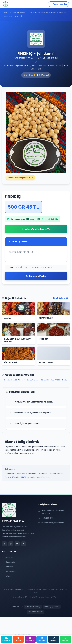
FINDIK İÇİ (18, 267)
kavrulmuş (35, 267)
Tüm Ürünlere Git (61, 298)
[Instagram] (11, 544)
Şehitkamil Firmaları (47, 380)
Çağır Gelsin (7, 639)
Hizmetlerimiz (9, 571)
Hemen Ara (54, 639)
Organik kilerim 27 (20, 597)
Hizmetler (32, 473)
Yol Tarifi (18, 639)
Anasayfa (7, 557)
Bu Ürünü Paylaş (36, 276)
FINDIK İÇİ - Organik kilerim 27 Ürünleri (45, 597)
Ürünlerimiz (8, 567)
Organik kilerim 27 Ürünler (13, 380)
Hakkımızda (8, 562)
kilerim (50, 267)
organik (43, 267)
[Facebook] (4, 544)
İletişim (7, 576)
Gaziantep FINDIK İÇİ (36, 612)
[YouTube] (24, 544)
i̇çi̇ (29, 267)
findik (25, 267)
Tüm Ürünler (42, 473)
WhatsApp (65, 639)
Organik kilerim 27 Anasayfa (16, 473)
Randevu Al (30, 639)
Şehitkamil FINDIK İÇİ (33, 607)
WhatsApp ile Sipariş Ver (36, 229)
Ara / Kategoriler (44, 477)
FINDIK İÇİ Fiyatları (61, 380)
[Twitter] (17, 544)
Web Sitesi (42, 639)
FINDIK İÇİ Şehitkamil (52, 607)
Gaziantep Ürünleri (31, 380)
